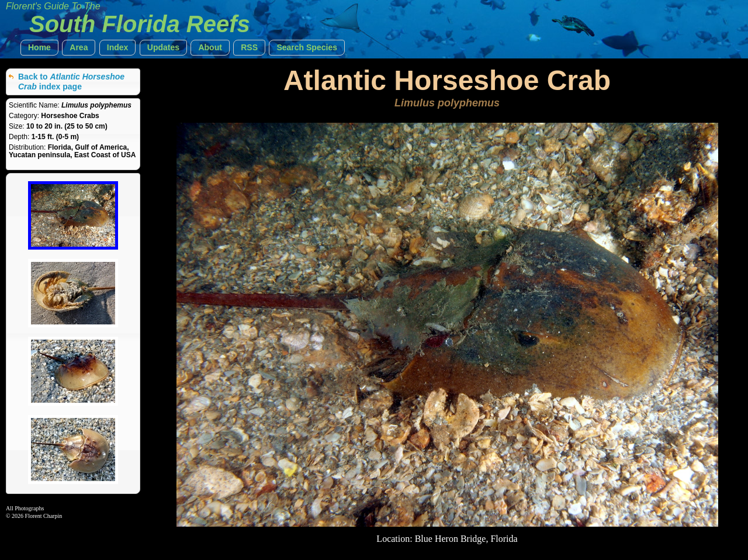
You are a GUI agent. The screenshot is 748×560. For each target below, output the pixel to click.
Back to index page (71, 82)
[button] (39, 48)
